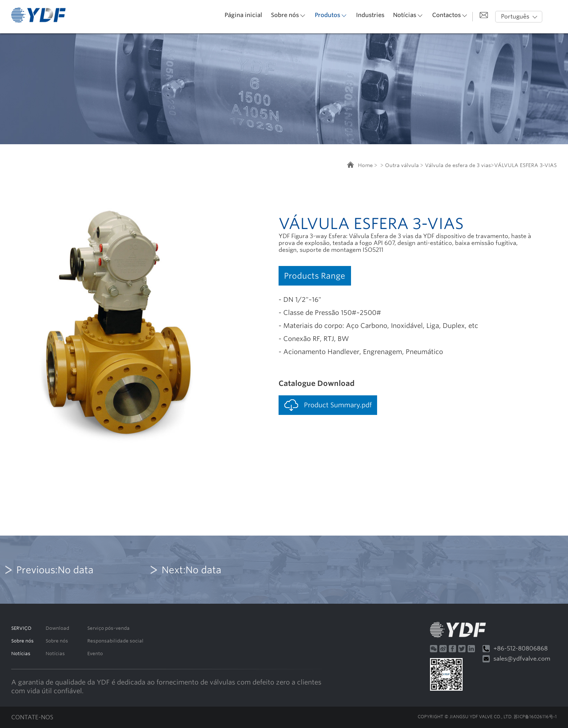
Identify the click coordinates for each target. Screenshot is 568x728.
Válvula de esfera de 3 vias (458, 165)
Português (515, 16)
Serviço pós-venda (108, 628)
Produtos (327, 15)
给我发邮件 (484, 15)
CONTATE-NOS (32, 717)
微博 (443, 649)
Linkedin (471, 649)
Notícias (405, 15)
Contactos (446, 15)
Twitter (462, 649)
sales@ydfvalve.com (516, 659)
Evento (95, 654)
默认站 (38, 15)
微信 (434, 649)
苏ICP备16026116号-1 (535, 717)
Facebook (452, 649)
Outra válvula (402, 165)
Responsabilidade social (115, 641)
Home (365, 165)
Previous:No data (55, 570)
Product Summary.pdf (338, 405)
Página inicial (243, 15)
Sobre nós (285, 15)
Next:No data (191, 570)
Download (57, 628)
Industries (370, 15)
